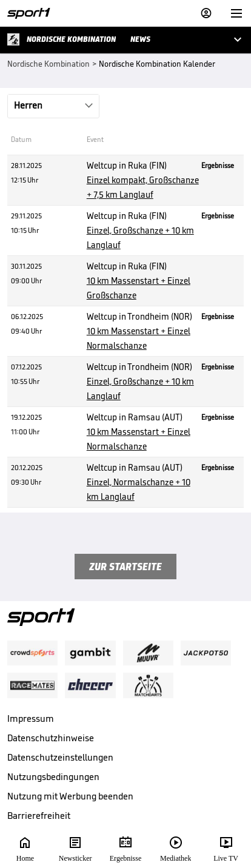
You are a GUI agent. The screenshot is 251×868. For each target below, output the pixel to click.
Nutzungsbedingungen (53, 777)
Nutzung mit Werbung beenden (70, 796)
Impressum (31, 718)
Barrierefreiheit (39, 816)
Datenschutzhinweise (51, 738)
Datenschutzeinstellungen (60, 757)
